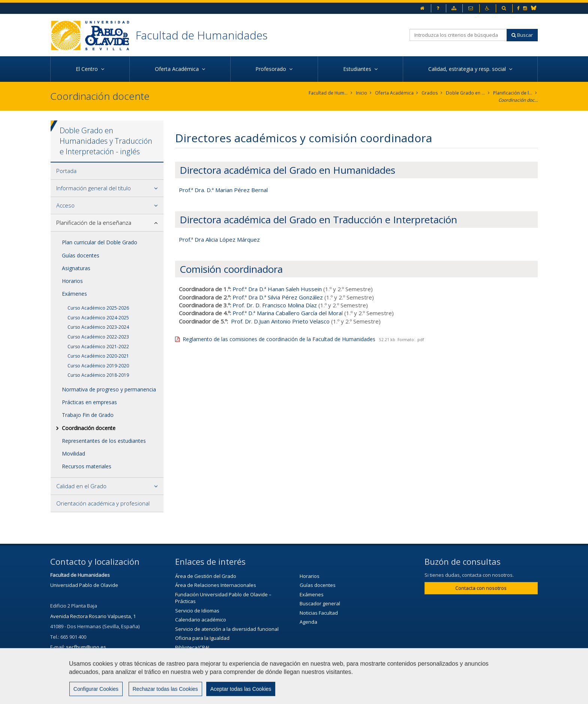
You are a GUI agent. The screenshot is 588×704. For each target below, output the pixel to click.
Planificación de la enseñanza (513, 93)
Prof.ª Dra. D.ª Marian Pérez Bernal (223, 190)
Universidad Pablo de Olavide (84, 585)
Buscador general (320, 603)
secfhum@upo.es (86, 647)
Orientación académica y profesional (103, 503)
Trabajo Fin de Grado (88, 415)
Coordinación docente (518, 100)
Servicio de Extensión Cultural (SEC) (215, 657)
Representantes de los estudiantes (104, 441)
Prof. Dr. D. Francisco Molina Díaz (275, 305)
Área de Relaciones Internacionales (216, 585)
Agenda (308, 622)
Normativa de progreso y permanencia (109, 389)
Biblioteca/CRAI (192, 647)
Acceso (65, 205)
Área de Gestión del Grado (206, 576)
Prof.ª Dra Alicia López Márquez (219, 239)
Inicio (362, 93)
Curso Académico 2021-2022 (98, 347)
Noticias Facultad (319, 613)
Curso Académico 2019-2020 (98, 366)
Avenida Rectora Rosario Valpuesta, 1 (93, 616)
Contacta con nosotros (481, 588)
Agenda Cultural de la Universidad (214, 666)
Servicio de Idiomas (197, 611)
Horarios (72, 281)
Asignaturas (76, 268)
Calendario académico (201, 620)
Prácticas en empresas (89, 402)
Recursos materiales (87, 466)
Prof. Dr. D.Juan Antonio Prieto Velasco (280, 321)
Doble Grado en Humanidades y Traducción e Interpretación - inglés (466, 93)
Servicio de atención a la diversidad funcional (227, 629)
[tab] (107, 171)
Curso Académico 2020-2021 (98, 356)
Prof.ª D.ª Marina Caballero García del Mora (287, 313)
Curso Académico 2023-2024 (98, 327)
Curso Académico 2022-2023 (98, 337)
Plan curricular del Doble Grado (100, 242)
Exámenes (74, 294)
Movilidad (73, 454)
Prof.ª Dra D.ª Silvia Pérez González (278, 297)
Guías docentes (81, 255)
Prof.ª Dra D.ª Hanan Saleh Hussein (277, 289)
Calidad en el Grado (81, 486)
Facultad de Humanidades (202, 35)
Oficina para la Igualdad (202, 638)
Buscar (522, 35)
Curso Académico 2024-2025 (98, 318)
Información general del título (94, 188)
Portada (66, 171)
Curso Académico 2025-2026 (98, 308)
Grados (430, 93)
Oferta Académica (395, 93)
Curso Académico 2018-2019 (98, 375)
